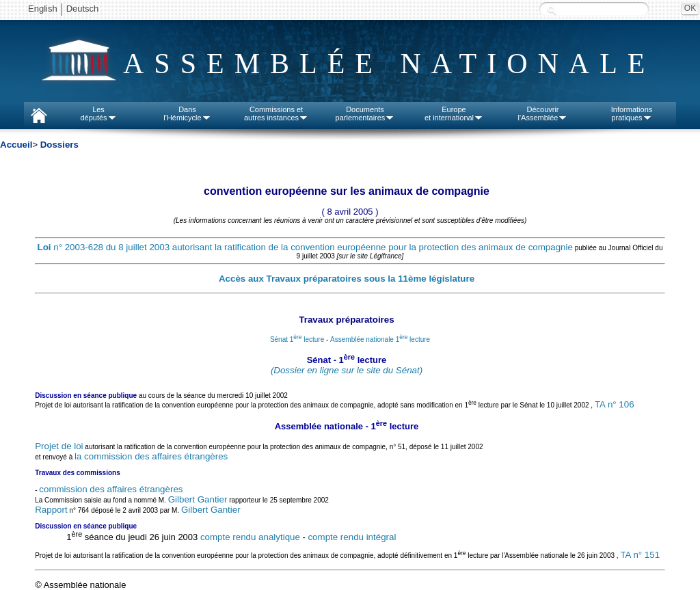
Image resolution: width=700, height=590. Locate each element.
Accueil (16, 145)
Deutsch (83, 9)
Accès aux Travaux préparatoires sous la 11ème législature (347, 279)
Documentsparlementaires (365, 113)
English (43, 9)
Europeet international (454, 113)
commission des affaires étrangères (111, 489)
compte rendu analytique (250, 537)
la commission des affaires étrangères (151, 456)
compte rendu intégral (352, 537)
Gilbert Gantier (198, 499)
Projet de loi (59, 446)
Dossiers (59, 145)
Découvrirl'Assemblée (543, 113)
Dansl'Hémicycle (187, 113)
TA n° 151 (640, 555)
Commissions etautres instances (276, 113)
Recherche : (552, 10)
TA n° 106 (615, 405)
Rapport (51, 510)
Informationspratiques (632, 113)
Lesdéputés (98, 113)
